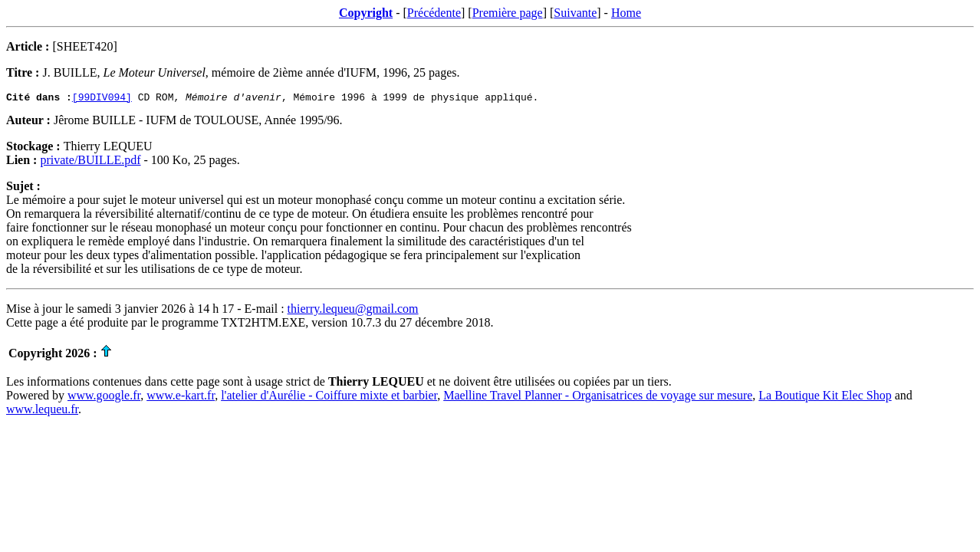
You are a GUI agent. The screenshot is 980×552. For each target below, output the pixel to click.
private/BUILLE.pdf (90, 162)
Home (626, 13)
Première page (508, 13)
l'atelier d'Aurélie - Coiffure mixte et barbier (329, 398)
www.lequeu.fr (42, 411)
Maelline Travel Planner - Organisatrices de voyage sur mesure (598, 398)
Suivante (575, 13)
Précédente (434, 13)
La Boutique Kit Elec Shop (825, 398)
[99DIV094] (102, 99)
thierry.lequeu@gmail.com (353, 311)
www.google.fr (104, 398)
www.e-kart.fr (181, 398)
